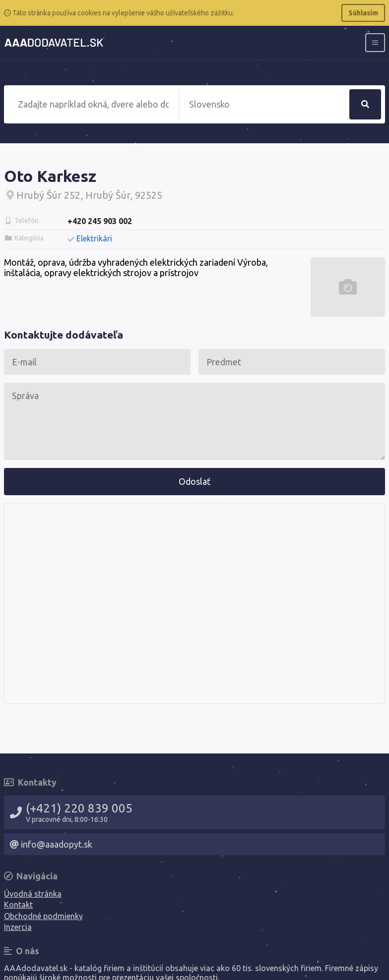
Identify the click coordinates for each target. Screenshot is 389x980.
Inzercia (18, 927)
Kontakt (18, 905)
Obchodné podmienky (43, 916)
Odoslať (194, 481)
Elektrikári (94, 238)
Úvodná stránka (33, 894)
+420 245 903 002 (100, 221)
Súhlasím (363, 13)
